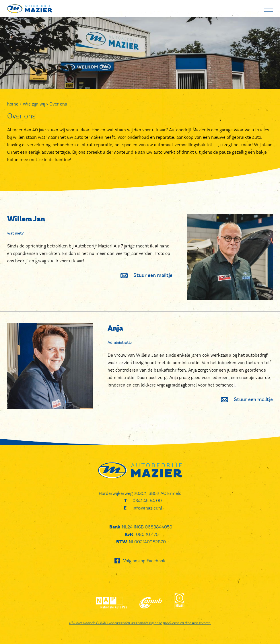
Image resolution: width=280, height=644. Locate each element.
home (13, 104)
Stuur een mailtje (144, 276)
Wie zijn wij (34, 104)
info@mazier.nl (147, 508)
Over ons (58, 104)
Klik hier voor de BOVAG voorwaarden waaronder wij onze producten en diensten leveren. (140, 623)
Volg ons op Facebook (144, 561)
